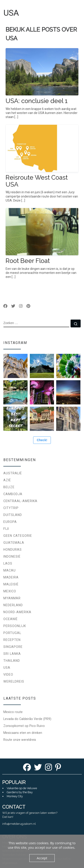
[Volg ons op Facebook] (5, 306)
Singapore (13, 647)
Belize (9, 487)
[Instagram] (48, 769)
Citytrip (11, 508)
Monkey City (15, 796)
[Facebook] (27, 769)
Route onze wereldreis (20, 740)
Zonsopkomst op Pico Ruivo (24, 726)
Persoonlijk (15, 626)
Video (8, 675)
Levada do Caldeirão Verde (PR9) (27, 719)
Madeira (11, 577)
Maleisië (11, 584)
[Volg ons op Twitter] (13, 306)
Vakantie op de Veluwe (22, 788)
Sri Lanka (12, 654)
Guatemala (14, 543)
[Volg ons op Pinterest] (28, 306)
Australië (13, 473)
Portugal (12, 633)
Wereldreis (14, 681)
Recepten (12, 640)
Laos (8, 563)
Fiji (6, 529)
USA (7, 668)
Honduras (13, 550)
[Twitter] (38, 769)
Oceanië (11, 619)
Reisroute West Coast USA (37, 181)
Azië (7, 480)
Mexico (10, 591)
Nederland (13, 605)
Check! (42, 440)
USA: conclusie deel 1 (37, 101)
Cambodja (13, 494)
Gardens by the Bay (20, 792)
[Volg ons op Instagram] (21, 306)
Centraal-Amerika (20, 501)
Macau (10, 570)
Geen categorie (18, 536)
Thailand (12, 661)
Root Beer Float (28, 261)
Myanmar (12, 598)
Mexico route (13, 712)
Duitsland (13, 515)
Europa (10, 522)
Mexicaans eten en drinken (23, 733)
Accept (42, 858)
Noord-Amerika (17, 612)
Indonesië (12, 556)
